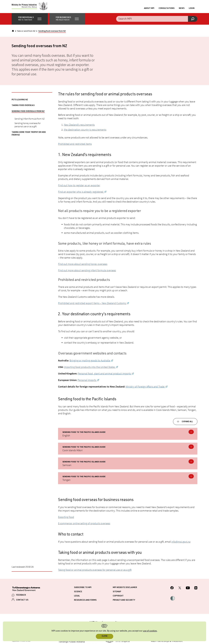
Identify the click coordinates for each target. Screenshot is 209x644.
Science (78, 593)
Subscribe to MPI (83, 589)
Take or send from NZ (26, 32)
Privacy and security (124, 602)
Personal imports (87, 381)
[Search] (193, 20)
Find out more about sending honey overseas (83, 265)
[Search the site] (157, 20)
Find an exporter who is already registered (81, 193)
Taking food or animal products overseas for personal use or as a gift (95, 571)
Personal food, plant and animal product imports (105, 375)
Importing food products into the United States (90, 368)
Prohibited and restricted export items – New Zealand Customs (92, 305)
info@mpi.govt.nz (181, 543)
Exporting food (66, 519)
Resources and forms (85, 602)
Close (105, 636)
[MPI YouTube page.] (188, 590)
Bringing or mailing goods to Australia (90, 362)
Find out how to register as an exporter (79, 187)
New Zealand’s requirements (79, 126)
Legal (77, 598)
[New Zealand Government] (26, 591)
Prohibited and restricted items (75, 145)
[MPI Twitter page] (180, 590)
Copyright (118, 598)
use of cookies (150, 631)
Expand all (187, 423)
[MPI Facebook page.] (172, 590)
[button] (30, 20)
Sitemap (117, 593)
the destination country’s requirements (85, 131)
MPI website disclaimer (125, 589)
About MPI (149, 9)
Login (192, 9)
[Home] (13, 32)
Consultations (167, 9)
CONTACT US (22, 601)
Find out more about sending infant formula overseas (87, 272)
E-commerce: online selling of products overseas (84, 525)
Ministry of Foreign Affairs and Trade (145, 388)
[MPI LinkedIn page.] (196, 590)
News (182, 9)
